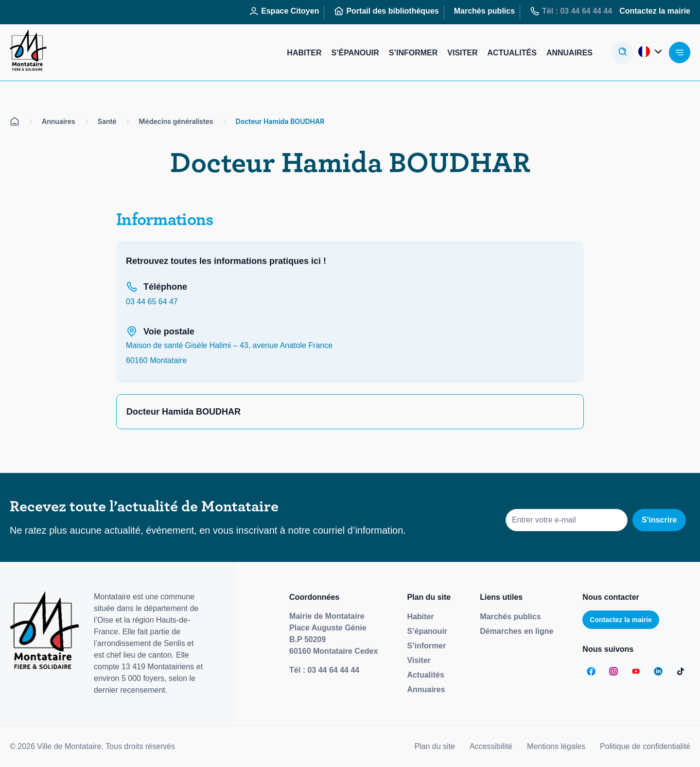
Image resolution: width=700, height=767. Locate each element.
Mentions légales (556, 746)
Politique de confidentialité (645, 746)
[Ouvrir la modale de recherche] (623, 52)
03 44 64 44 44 (333, 670)
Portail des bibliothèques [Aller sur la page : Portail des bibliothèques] (386, 11)
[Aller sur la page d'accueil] (15, 122)
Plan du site (435, 746)
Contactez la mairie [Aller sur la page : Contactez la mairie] (655, 11)
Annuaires (426, 689)
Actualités (425, 675)
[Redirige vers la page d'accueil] (28, 52)
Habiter (420, 617)
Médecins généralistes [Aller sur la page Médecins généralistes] (176, 121)
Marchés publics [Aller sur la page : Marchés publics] (484, 11)
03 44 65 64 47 (152, 302)
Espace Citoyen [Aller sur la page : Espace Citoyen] (284, 11)
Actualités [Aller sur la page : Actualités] (512, 53)
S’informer (426, 646)
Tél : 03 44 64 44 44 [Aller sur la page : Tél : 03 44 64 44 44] (571, 11)
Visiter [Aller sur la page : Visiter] (462, 53)
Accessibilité (491, 746)
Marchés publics (510, 617)
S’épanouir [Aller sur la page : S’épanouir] (355, 53)
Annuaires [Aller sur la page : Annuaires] (569, 53)
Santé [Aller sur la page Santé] (107, 121)
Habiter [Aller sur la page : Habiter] (304, 53)
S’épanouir (427, 631)
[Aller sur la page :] (591, 671)
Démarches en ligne (516, 631)
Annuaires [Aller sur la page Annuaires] (59, 121)
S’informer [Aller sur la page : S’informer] (413, 53)
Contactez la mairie (621, 620)
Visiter (419, 660)
